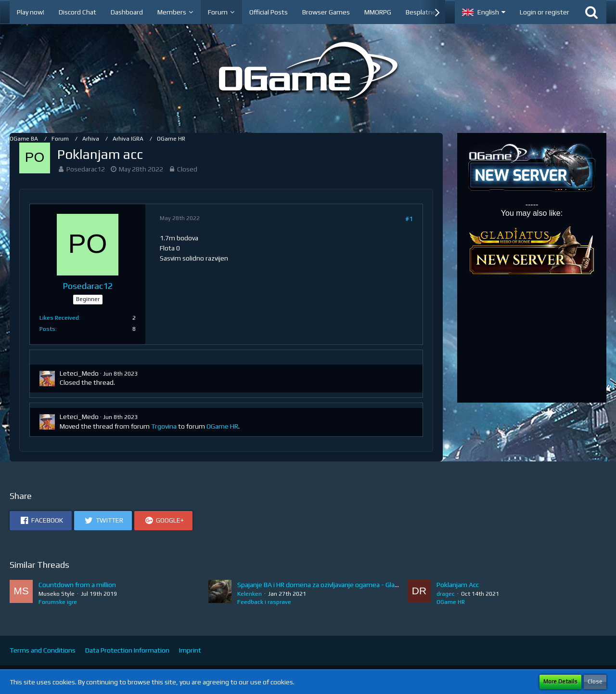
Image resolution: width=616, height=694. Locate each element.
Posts (47, 329)
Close (595, 681)
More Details (560, 681)
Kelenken (250, 594)
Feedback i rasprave (264, 602)
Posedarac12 (86, 169)
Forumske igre (58, 602)
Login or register (545, 12)
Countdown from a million (77, 585)
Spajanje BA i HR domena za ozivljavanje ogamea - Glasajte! (324, 585)
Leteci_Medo (79, 373)
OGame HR (222, 426)
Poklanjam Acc (458, 585)
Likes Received (59, 318)
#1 (409, 219)
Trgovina (164, 426)
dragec (446, 594)
